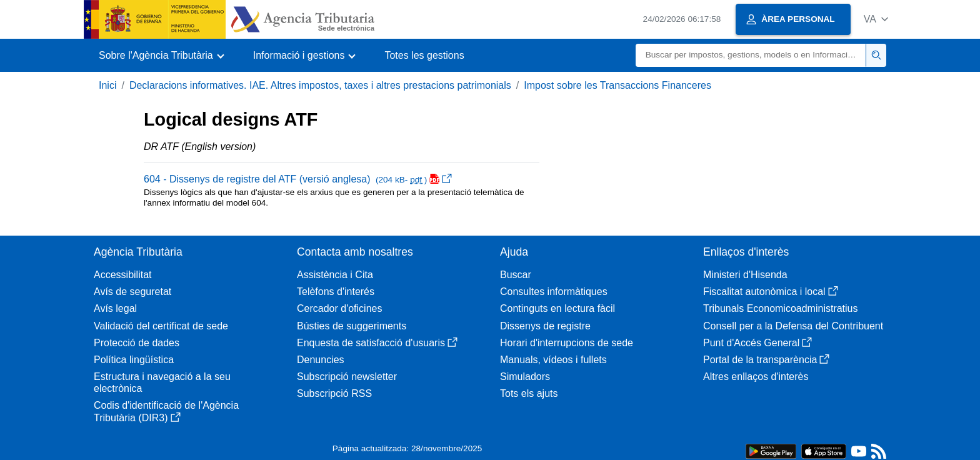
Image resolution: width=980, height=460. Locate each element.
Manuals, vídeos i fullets (553, 360)
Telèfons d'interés (336, 292)
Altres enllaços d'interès (756, 377)
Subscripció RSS (334, 393)
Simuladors (525, 377)
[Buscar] (751, 55)
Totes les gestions (424, 55)
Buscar (516, 275)
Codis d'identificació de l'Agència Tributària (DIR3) (166, 411)
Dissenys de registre (545, 326)
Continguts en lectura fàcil (557, 308)
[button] (876, 19)
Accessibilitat (122, 275)
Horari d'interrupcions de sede (567, 343)
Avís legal (115, 308)
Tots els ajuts (529, 393)
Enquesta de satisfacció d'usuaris (377, 343)
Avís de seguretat (132, 292)
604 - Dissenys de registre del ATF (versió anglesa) (298, 179)
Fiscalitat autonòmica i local (771, 292)
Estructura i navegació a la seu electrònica (162, 382)
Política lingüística (134, 360)
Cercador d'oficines (339, 308)
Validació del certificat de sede (161, 326)
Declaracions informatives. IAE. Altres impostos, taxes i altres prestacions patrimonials (320, 85)
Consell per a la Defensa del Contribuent (793, 326)
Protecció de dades (137, 343)
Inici (107, 85)
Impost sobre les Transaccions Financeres (617, 85)
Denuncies (321, 360)
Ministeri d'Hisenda (745, 275)
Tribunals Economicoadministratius (781, 308)
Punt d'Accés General (757, 343)
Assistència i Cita (335, 275)
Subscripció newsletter (347, 377)
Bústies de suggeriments (352, 326)
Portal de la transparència (766, 360)
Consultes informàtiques (554, 292)
